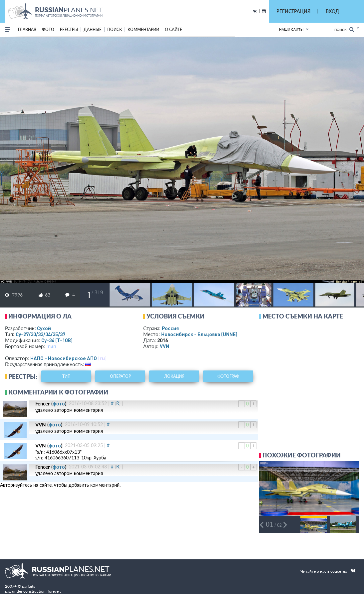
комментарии (143, 29)
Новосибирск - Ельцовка (199, 334)
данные (93, 29)
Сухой (44, 328)
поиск (115, 29)
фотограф (228, 376)
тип (52, 346)
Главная (27, 29)
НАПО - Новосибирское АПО (64, 358)
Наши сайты (291, 29)
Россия (170, 328)
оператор (120, 376)
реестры (69, 29)
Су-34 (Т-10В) (57, 340)
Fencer (43, 403)
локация (174, 376)
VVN (165, 346)
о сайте (174, 29)
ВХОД (332, 11)
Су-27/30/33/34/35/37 (40, 334)
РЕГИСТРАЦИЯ (293, 11)
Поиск (344, 29)
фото (48, 29)
